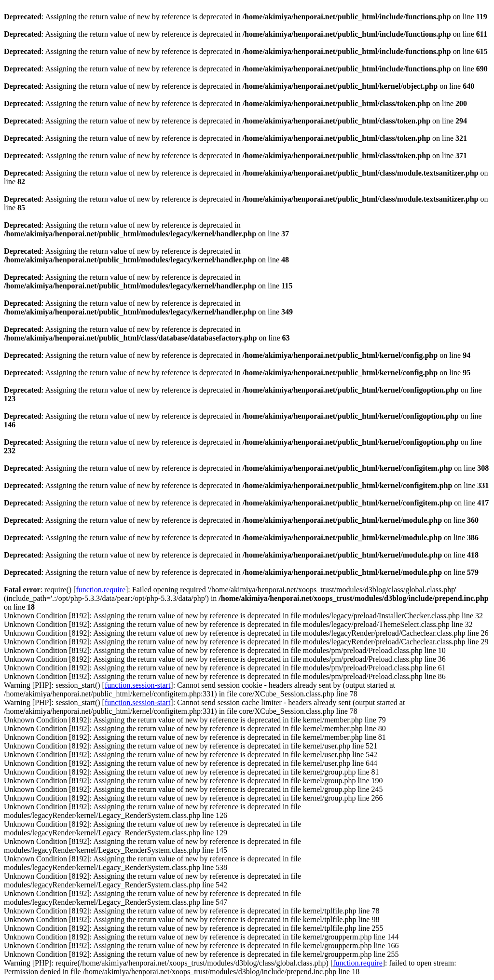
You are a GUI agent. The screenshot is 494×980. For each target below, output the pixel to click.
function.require (101, 590)
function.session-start (137, 685)
